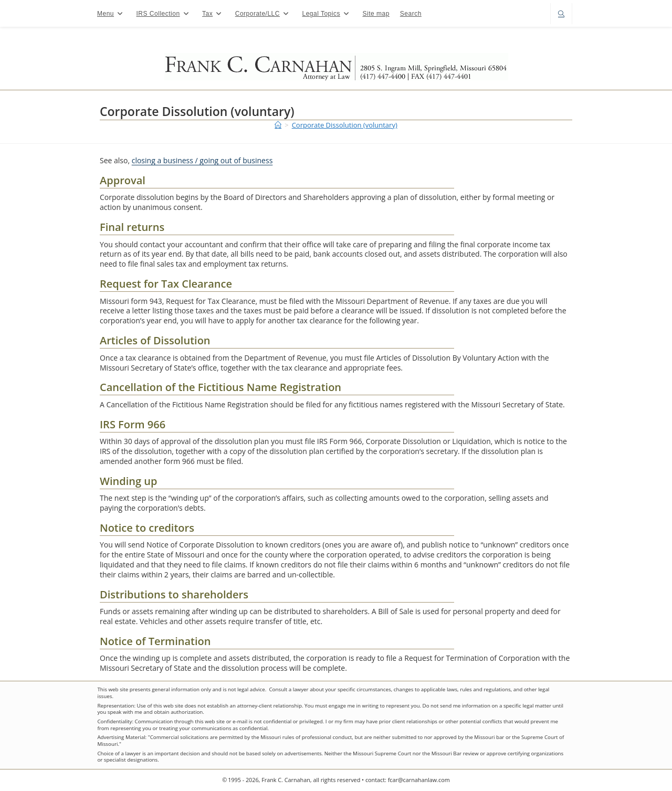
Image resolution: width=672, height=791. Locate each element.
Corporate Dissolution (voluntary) (345, 125)
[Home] (278, 125)
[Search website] (561, 14)
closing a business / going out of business (202, 160)
